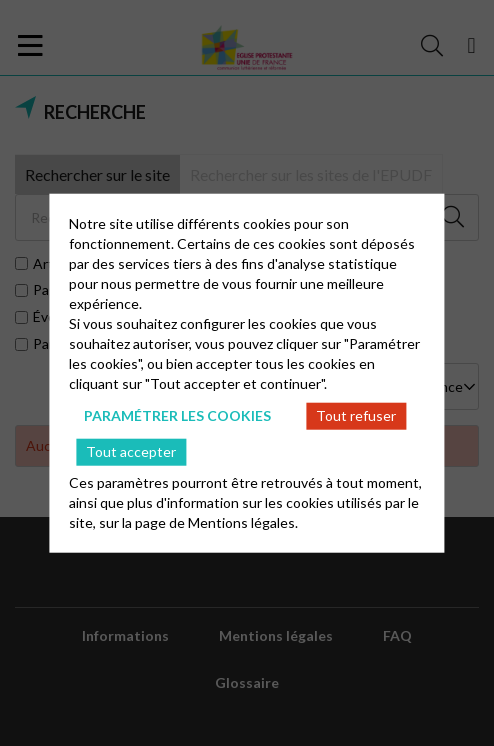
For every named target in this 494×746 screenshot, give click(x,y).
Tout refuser (356, 415)
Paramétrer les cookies (177, 415)
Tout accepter (131, 451)
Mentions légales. (243, 521)
